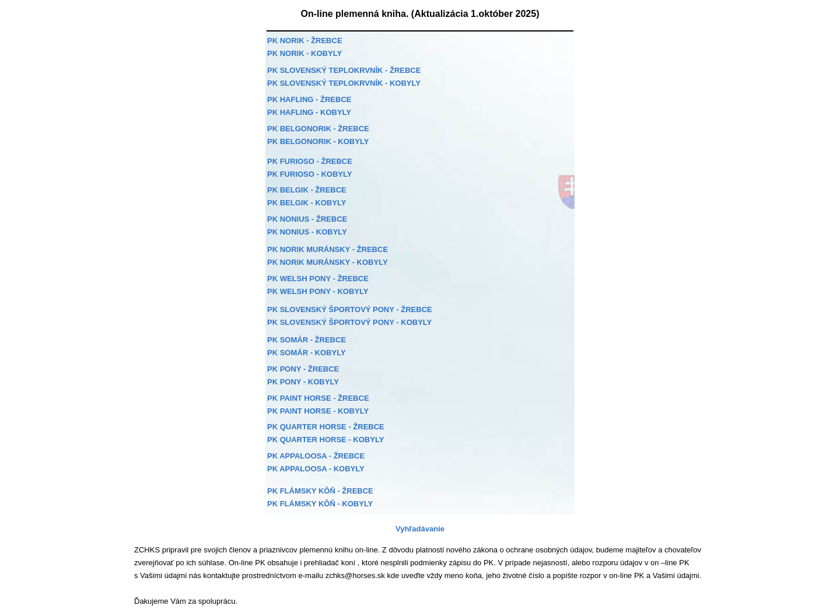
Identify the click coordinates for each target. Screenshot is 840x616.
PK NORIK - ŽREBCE (305, 41)
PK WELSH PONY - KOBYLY (318, 291)
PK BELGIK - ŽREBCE (307, 190)
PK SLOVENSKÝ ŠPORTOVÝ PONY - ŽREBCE (350, 309)
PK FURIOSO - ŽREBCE (310, 161)
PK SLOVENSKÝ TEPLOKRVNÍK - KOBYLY (344, 83)
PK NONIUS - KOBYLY (307, 232)
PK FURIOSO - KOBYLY (309, 174)
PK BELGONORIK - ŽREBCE (318, 129)
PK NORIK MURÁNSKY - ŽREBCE (328, 249)
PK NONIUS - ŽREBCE (307, 219)
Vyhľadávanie (420, 529)
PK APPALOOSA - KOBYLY (316, 469)
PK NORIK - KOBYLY (304, 53)
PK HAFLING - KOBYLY (309, 112)
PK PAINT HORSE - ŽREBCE (318, 398)
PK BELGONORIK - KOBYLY (318, 141)
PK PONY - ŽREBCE (303, 369)
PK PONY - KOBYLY (303, 382)
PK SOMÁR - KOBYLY (307, 353)
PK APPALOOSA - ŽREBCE (316, 456)
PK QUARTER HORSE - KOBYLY (325, 440)
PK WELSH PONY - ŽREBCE (318, 279)
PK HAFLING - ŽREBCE (309, 99)
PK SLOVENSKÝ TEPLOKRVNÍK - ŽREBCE (344, 70)
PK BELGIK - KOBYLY (307, 203)
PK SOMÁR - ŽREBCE (307, 340)
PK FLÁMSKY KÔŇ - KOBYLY (320, 504)
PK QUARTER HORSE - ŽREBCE (326, 427)
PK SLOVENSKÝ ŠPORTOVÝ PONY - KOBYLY (349, 322)
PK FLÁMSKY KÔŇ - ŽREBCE (320, 491)
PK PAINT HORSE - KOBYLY (318, 411)
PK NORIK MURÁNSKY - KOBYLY (328, 262)
